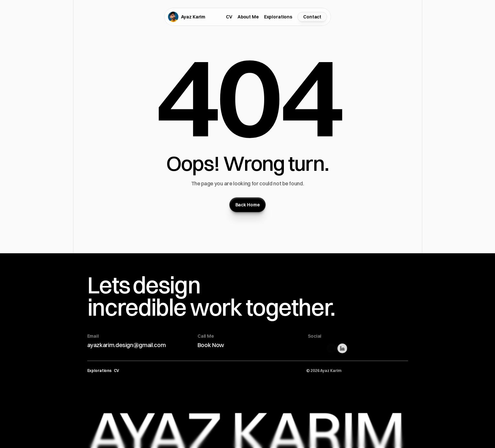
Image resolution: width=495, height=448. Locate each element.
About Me (248, 17)
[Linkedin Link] (344, 348)
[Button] (248, 205)
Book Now (211, 345)
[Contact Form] (312, 17)
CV (229, 17)
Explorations (278, 17)
